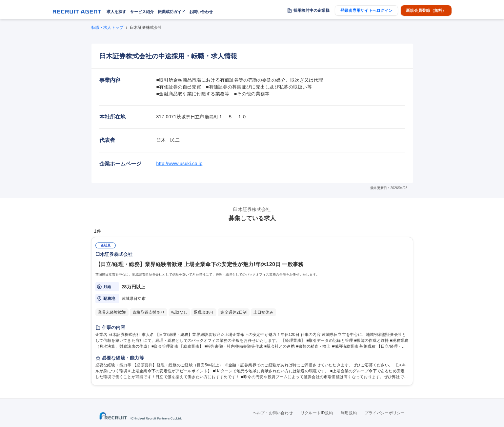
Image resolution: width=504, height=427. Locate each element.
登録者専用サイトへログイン (366, 10)
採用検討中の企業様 (312, 10)
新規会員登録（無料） (426, 10)
